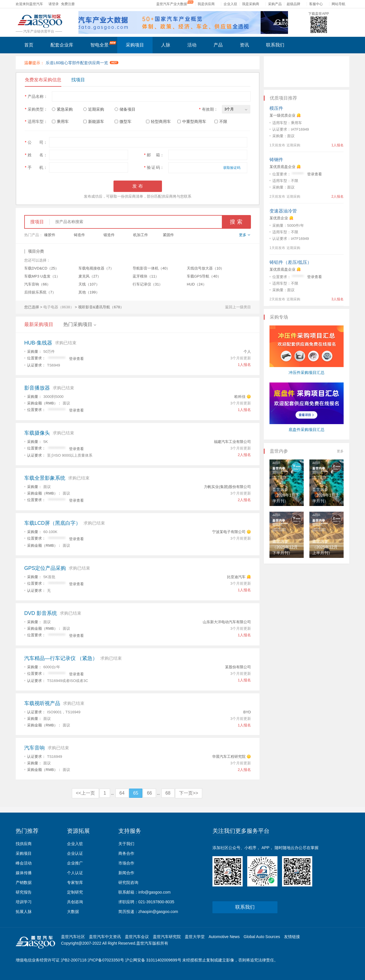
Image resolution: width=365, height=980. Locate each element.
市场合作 (126, 863)
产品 (218, 45)
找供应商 (24, 844)
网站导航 (338, 4)
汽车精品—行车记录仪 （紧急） (61, 658)
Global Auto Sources (262, 937)
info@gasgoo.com (154, 892)
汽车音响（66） (37, 284)
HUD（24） (197, 284)
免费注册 (68, 4)
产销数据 (24, 882)
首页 (29, 45)
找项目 (78, 80)
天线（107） (89, 284)
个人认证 (75, 873)
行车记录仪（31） (148, 284)
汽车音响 (35, 748)
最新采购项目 (39, 324)
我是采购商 (251, 4)
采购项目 (135, 45)
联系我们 (275, 45)
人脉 (166, 45)
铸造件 (79, 235)
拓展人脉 (24, 912)
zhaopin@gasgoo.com (158, 912)
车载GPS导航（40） (204, 276)
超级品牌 (293, 4)
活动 (192, 45)
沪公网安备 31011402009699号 (153, 960)
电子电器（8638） (59, 307)
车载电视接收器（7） (96, 268)
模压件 (276, 108)
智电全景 (103, 44)
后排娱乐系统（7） (40, 292)
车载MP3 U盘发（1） (42, 276)
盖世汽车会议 (137, 937)
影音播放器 (37, 388)
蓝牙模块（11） (146, 276)
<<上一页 (85, 793)
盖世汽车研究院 (167, 937)
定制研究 (75, 892)
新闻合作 (126, 873)
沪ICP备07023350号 (106, 960)
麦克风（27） (90, 276)
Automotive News (224, 937)
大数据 (73, 912)
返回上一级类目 (238, 307)
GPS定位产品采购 (45, 568)
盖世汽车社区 (73, 937)
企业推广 (75, 863)
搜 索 (236, 222)
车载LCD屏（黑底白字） (52, 523)
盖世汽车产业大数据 (172, 4)
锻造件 (109, 235)
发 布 (137, 186)
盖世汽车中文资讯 (105, 937)
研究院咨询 (128, 882)
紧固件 (168, 235)
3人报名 (337, 299)
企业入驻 (230, 4)
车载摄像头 (37, 433)
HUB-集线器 (38, 343)
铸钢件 (276, 160)
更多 (340, 451)
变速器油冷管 (283, 211)
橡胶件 (50, 235)
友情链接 (292, 937)
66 (149, 793)
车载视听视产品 (42, 703)
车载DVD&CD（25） (41, 268)
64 (122, 793)
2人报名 (244, 455)
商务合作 (126, 853)
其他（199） (89, 292)
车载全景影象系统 (45, 478)
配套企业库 (62, 45)
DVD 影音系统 (41, 613)
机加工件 (141, 235)
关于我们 (126, 844)
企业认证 (75, 853)
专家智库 (75, 882)
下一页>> (189, 793)
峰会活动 (24, 863)
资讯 (244, 45)
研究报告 (24, 892)
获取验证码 (232, 168)
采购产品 (275, 4)
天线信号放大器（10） (205, 268)
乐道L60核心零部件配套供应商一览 (82, 63)
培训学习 (24, 902)
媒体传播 (24, 873)
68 (168, 793)
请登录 (54, 4)
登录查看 (76, 359)
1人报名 (244, 365)
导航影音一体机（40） (151, 268)
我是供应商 (206, 4)
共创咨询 (75, 902)
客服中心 (316, 4)
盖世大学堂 (195, 937)
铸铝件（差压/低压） (291, 262)
